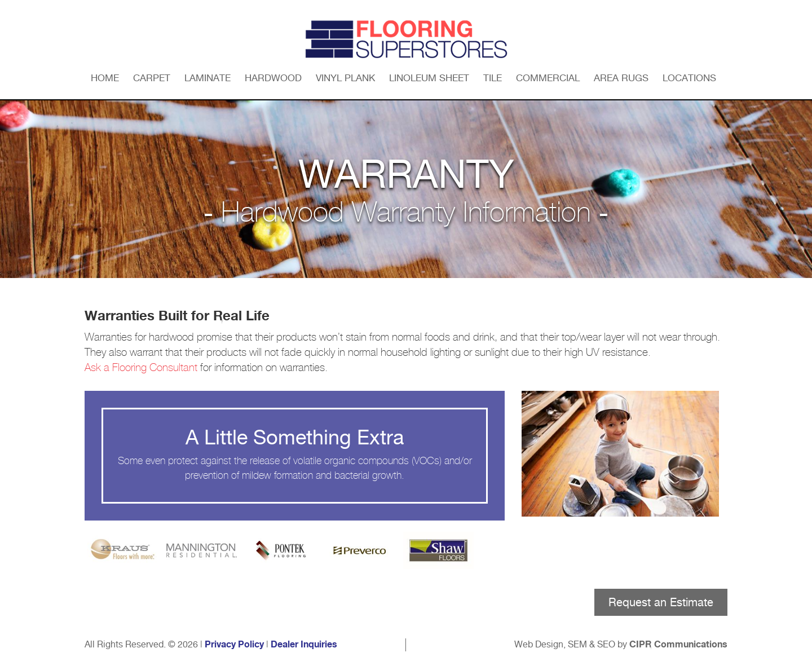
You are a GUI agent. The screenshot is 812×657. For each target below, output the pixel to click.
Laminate (208, 78)
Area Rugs (621, 78)
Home (105, 78)
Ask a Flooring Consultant (141, 368)
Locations (689, 78)
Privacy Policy (234, 645)
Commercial (548, 78)
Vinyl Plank (345, 78)
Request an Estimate (661, 602)
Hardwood (273, 78)
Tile (493, 78)
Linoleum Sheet (429, 78)
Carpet (152, 78)
